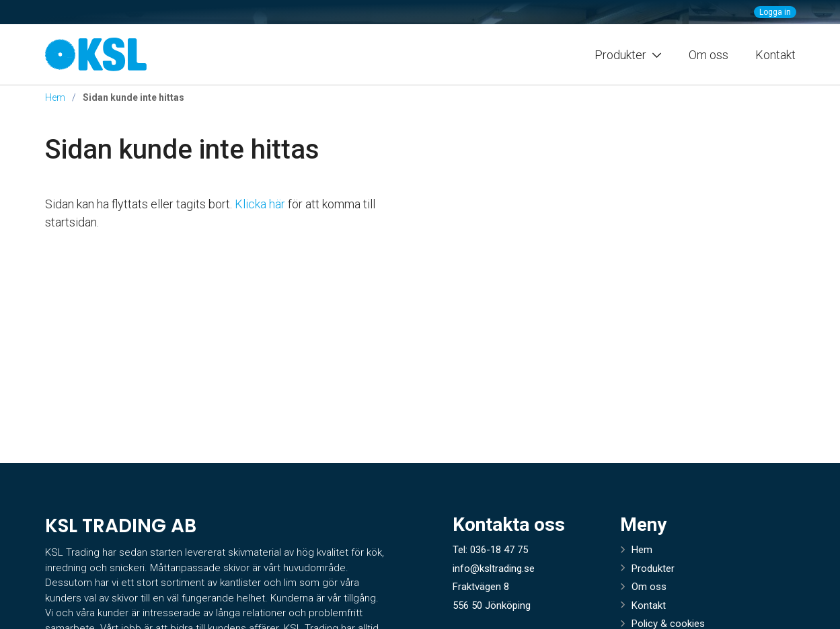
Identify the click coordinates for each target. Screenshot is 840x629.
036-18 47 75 (499, 550)
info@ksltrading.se (494, 569)
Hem (55, 97)
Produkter (653, 569)
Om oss (709, 55)
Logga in (775, 12)
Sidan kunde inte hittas (182, 150)
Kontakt (775, 55)
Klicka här (260, 204)
